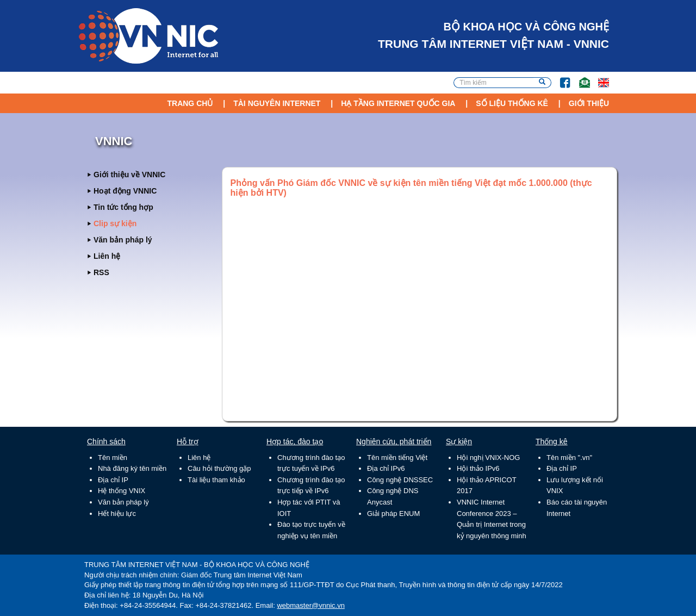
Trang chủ (190, 103)
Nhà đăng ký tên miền (132, 468)
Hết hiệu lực (117, 514)
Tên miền (113, 458)
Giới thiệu (589, 103)
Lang (599, 77)
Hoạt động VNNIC (125, 191)
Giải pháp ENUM (393, 514)
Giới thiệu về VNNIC (129, 175)
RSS (101, 272)
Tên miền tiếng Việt (397, 458)
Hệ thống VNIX (122, 491)
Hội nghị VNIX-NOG (488, 458)
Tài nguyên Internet (277, 103)
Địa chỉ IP (113, 480)
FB (560, 77)
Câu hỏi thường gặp (219, 468)
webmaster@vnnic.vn (310, 605)
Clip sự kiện (115, 223)
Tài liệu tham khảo (216, 480)
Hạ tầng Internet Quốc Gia (398, 103)
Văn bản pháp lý (123, 240)
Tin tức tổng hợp (123, 207)
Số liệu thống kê (512, 103)
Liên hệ (107, 256)
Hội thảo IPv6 (478, 468)
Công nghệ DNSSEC (400, 480)
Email (580, 77)
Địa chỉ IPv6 (386, 468)
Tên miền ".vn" (569, 458)
